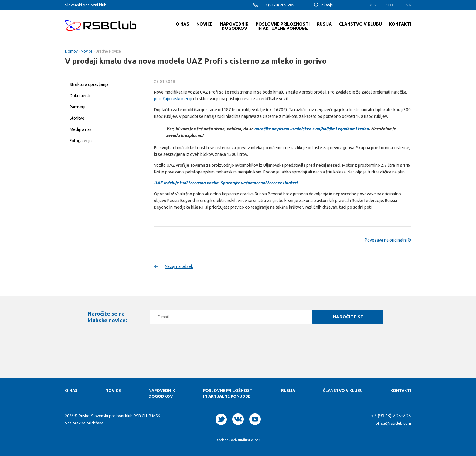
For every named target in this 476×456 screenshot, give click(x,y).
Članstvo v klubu (343, 390)
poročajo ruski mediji (173, 99)
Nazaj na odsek (179, 266)
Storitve (77, 118)
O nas (71, 390)
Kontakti (401, 390)
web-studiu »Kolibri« (246, 440)
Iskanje (327, 5)
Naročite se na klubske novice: (107, 317)
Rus (372, 5)
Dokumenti (80, 96)
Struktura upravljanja (89, 84)
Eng (407, 5)
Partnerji (77, 107)
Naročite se (348, 317)
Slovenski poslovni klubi (86, 5)
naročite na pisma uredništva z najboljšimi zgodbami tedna (311, 129)
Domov (71, 51)
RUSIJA (288, 390)
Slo (390, 5)
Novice (87, 51)
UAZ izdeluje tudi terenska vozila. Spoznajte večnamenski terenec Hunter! (226, 183)
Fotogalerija (81, 141)
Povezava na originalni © (388, 240)
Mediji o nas (81, 129)
